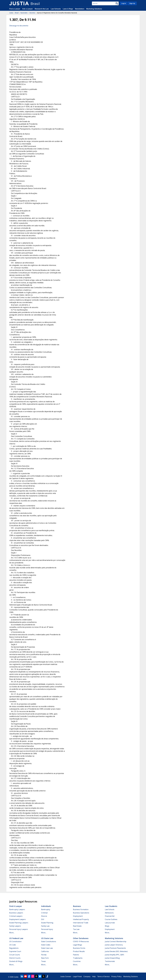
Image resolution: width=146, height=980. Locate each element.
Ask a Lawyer (28, 9)
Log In (124, 3)
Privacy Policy (116, 977)
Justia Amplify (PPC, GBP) (114, 955)
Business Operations (81, 913)
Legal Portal (77, 977)
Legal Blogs (78, 945)
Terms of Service (103, 977)
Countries (77, 961)
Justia (11, 13)
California (45, 951)
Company (87, 977)
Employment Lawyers (17, 919)
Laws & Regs (68, 9)
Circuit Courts (15, 955)
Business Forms (79, 948)
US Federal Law (16, 938)
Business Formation (81, 909)
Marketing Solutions (94, 9)
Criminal (44, 913)
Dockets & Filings (16, 961)
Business (77, 906)
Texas (43, 961)
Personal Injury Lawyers (19, 929)
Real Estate (77, 926)
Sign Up (132, 3)
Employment (78, 916)
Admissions (109, 913)
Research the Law (42, 9)
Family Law (45, 926)
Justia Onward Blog (112, 958)
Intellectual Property (81, 919)
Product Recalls (79, 951)
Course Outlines (111, 919)
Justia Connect (66, 977)
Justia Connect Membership (116, 941)
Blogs (107, 926)
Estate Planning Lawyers (19, 923)
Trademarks (78, 958)
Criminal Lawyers (16, 916)
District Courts (15, 958)
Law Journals (110, 923)
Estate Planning (47, 923)
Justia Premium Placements (115, 948)
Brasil (17, 13)
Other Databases (81, 938)
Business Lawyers (16, 913)
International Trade (81, 923)
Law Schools (56, 9)
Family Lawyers (15, 926)
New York (45, 958)
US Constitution (15, 941)
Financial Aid (110, 916)
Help (94, 977)
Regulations (14, 948)
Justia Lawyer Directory (114, 945)
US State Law (47, 938)
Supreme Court (15, 951)
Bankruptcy (46, 909)
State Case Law (47, 948)
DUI (43, 919)
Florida (44, 955)
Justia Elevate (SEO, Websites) (116, 951)
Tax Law (76, 929)
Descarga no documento (19, 26)
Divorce (44, 916)
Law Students (111, 906)
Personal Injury (47, 929)
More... (12, 933)
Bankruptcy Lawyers (17, 909)
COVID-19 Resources (81, 941)
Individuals (46, 906)
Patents (76, 955)
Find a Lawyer (15, 9)
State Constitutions (49, 941)
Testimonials (110, 961)
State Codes (46, 945)
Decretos (32, 13)
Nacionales (24, 13)
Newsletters (80, 9)
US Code (12, 945)
